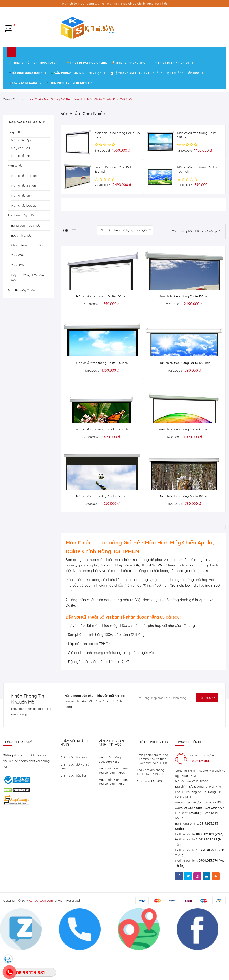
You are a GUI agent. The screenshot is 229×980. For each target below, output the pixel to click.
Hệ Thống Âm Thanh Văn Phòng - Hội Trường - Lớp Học (155, 102)
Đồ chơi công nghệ (26, 102)
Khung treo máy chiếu (27, 274)
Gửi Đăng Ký (206, 725)
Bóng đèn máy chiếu (26, 254)
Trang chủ (11, 128)
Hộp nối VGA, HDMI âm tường (27, 307)
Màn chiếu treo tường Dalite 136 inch (102, 323)
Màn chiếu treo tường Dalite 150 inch (184, 323)
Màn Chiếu (15, 194)
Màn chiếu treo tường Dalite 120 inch (102, 389)
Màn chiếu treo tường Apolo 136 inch (102, 523)
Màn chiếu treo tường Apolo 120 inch (184, 456)
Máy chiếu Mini (21, 184)
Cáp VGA (17, 284)
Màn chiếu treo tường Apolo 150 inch (102, 456)
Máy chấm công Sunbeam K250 (110, 786)
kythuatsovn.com (42, 927)
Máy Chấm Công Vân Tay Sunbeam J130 (114, 810)
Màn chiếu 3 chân (23, 214)
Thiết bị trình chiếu (172, 92)
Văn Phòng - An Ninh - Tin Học (76, 102)
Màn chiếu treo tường (26, 205)
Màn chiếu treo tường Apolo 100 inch (184, 523)
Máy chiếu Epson (23, 169)
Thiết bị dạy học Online (87, 92)
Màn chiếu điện (22, 224)
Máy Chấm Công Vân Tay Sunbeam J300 (114, 798)
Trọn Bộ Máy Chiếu (21, 319)
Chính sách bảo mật (75, 784)
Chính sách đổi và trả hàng (76, 794)
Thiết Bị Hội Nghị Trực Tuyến (33, 92)
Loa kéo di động (23, 112)
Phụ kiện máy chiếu (22, 244)
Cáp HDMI (18, 294)
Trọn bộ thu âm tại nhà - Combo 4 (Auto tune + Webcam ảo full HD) (152, 788)
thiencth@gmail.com (199, 829)
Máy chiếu (15, 161)
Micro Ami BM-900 (150, 814)
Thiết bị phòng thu (129, 92)
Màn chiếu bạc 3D (24, 234)
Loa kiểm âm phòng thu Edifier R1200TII (151, 804)
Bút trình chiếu (21, 264)
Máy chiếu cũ (20, 177)
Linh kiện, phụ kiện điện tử (69, 112)
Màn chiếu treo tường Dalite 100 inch (184, 389)
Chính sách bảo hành (76, 803)
